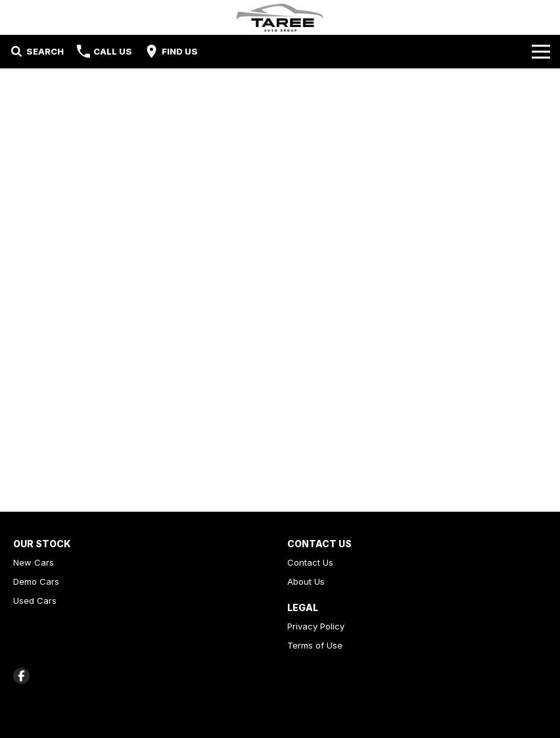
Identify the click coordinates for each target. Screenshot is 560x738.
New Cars (34, 562)
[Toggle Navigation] (541, 51)
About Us (306, 581)
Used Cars (35, 601)
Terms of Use (315, 645)
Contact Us (310, 562)
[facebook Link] (21, 676)
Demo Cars (36, 581)
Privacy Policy (316, 626)
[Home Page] (280, 17)
